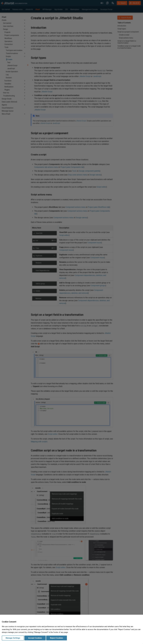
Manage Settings (13, 638)
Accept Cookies (35, 638)
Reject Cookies (57, 638)
